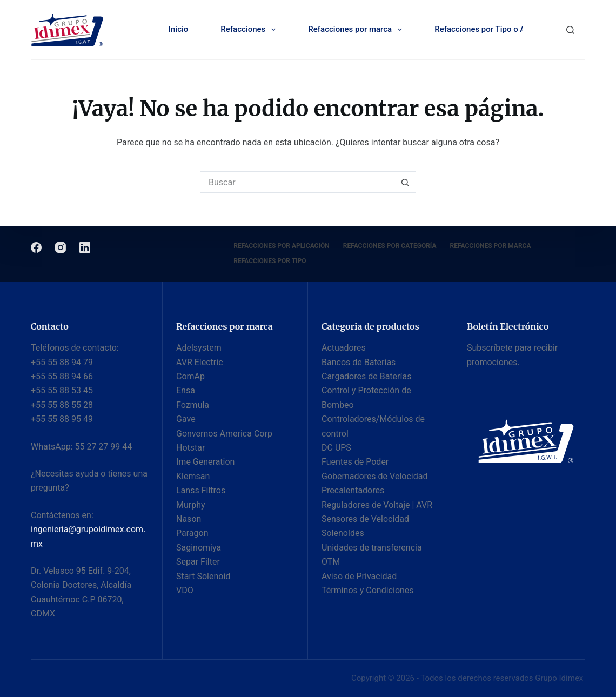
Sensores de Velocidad (365, 519)
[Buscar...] (297, 182)
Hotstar (190, 448)
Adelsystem (199, 348)
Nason (189, 519)
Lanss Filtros (201, 490)
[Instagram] (61, 247)
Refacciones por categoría (390, 246)
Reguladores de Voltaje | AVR (377, 505)
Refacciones (250, 30)
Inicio (179, 29)
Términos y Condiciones (368, 590)
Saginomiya (199, 548)
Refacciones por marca (357, 30)
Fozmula (193, 405)
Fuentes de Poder (355, 462)
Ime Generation (205, 462)
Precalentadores (353, 490)
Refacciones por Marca (491, 246)
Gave (186, 419)
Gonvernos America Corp (224, 434)
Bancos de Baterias (359, 362)
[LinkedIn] (85, 247)
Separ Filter (198, 562)
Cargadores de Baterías (366, 376)
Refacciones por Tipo (270, 261)
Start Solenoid (203, 576)
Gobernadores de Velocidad (374, 476)
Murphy (191, 505)
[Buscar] (570, 30)
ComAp (190, 376)
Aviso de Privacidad (359, 576)
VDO (185, 590)
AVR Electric (200, 362)
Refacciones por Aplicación (281, 246)
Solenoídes (343, 533)
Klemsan (193, 476)
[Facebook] (36, 247)
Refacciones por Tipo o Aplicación (504, 30)
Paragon (192, 533)
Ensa (186, 390)
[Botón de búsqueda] (405, 182)
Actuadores (344, 348)
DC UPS (336, 448)
